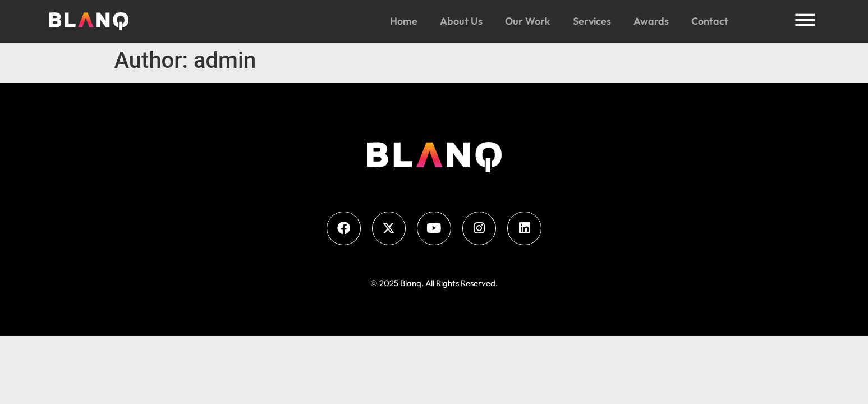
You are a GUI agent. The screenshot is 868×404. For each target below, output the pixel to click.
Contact (710, 21)
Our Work (528, 21)
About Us (461, 21)
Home (404, 21)
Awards (651, 21)
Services (592, 21)
